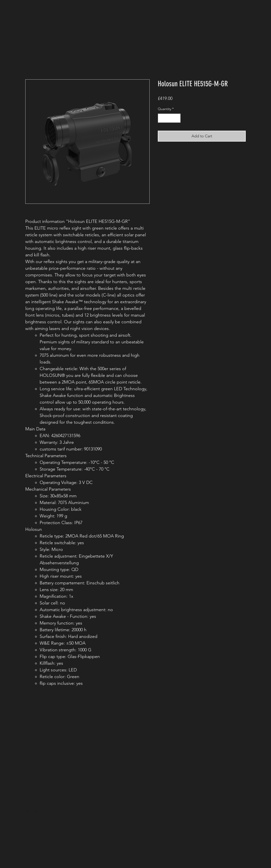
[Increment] (177, 118)
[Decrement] (162, 118)
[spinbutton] (169, 118)
